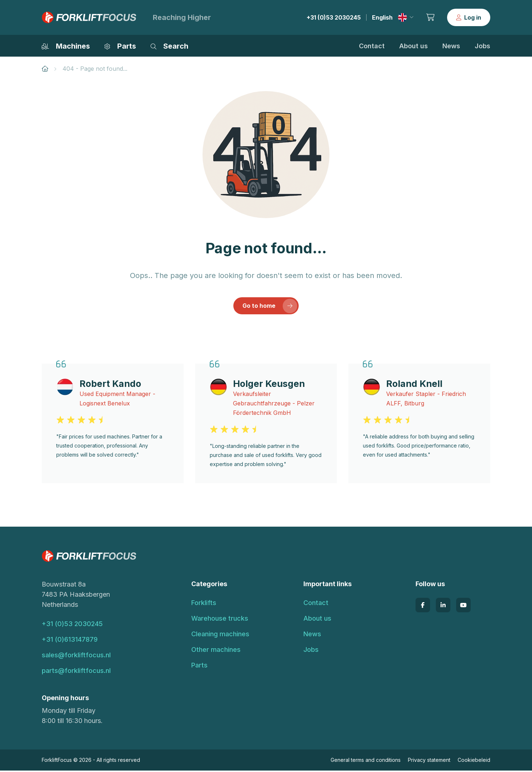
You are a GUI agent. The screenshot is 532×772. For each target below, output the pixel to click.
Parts (199, 667)
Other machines (216, 651)
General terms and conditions (366, 761)
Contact (372, 46)
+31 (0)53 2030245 (334, 17)
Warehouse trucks (220, 620)
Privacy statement (429, 761)
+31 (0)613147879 (70, 641)
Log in (469, 17)
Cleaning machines (220, 635)
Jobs (482, 46)
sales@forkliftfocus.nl (76, 656)
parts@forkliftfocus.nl (76, 672)
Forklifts (204, 604)
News (451, 46)
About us (414, 46)
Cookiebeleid (474, 761)
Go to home (270, 307)
